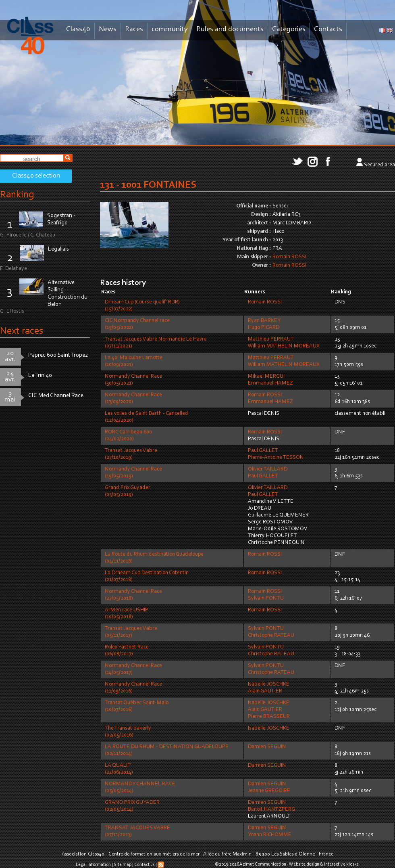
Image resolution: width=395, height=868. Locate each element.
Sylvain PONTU (266, 598)
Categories (289, 29)
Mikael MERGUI (266, 376)
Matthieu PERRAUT (271, 339)
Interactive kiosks (341, 864)
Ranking (17, 195)
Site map (123, 865)
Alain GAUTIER (265, 691)
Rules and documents (230, 29)
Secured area (379, 165)
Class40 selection (36, 176)
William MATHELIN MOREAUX (284, 346)
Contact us (144, 865)
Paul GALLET (263, 451)
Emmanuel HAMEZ (270, 383)
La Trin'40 (40, 375)
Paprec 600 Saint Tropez (58, 355)
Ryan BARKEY (264, 321)
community (170, 29)
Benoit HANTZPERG (271, 809)
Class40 (78, 29)
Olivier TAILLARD (268, 469)
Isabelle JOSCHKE (269, 684)
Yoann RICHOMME (270, 835)
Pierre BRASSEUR (269, 717)
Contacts (328, 29)
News (108, 29)
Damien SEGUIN (267, 747)
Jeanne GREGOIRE (269, 791)
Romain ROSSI (289, 257)
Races (134, 29)
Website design (304, 864)
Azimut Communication (263, 864)
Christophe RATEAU (271, 636)
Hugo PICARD (264, 328)
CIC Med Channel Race (56, 396)
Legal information (93, 865)
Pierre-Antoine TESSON (276, 458)
